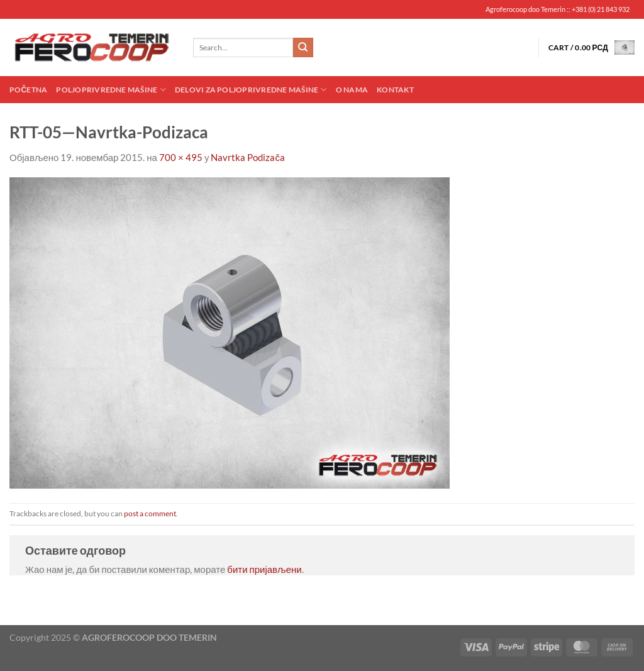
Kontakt (395, 90)
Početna (28, 90)
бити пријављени (264, 569)
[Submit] (303, 48)
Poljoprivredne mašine (111, 90)
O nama (352, 90)
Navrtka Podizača (248, 157)
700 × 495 (181, 157)
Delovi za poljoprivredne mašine (251, 90)
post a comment (150, 513)
